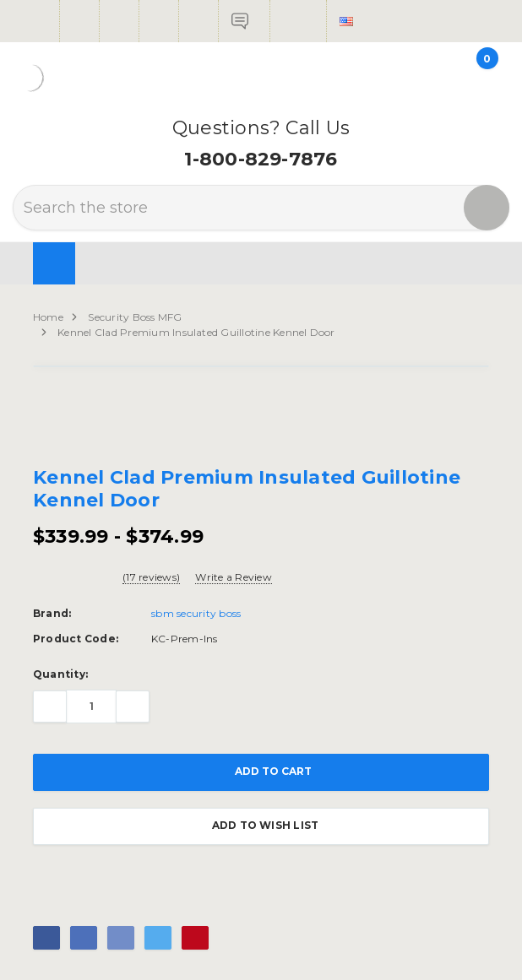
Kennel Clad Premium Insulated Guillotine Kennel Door (196, 332)
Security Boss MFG (135, 317)
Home (48, 317)
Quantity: (60, 674)
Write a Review (233, 577)
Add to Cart (261, 772)
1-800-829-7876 (261, 159)
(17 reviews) (151, 577)
